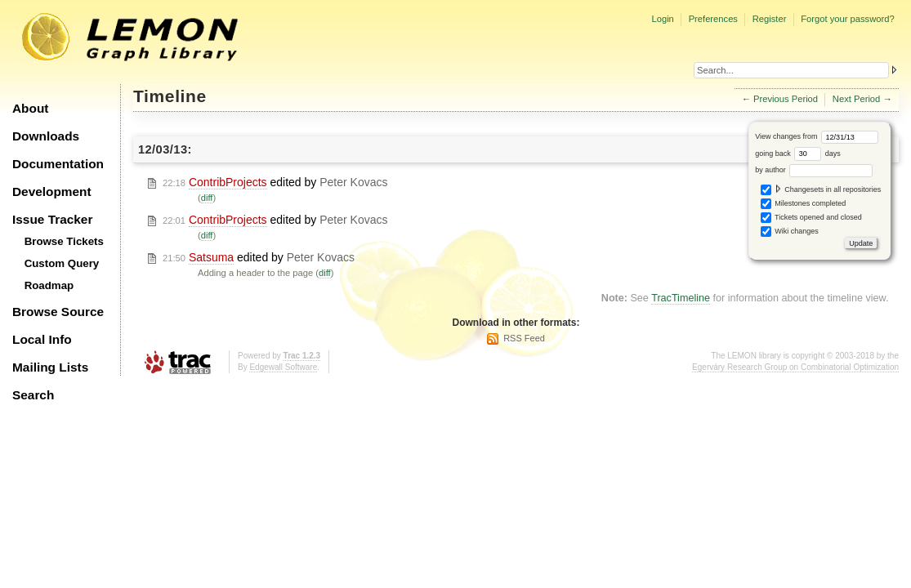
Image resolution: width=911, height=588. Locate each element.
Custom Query (62, 263)
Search (33, 395)
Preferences (713, 19)
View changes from (817, 136)
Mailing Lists (50, 367)
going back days (798, 154)
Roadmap (49, 285)
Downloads (46, 136)
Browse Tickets (64, 241)
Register (770, 19)
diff (207, 198)
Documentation (58, 164)
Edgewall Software (283, 367)
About (30, 108)
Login (662, 19)
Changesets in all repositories (821, 190)
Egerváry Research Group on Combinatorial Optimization (795, 367)
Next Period (856, 99)
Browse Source (58, 312)
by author (814, 170)
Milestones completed (804, 204)
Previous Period (786, 99)
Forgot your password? (847, 19)
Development (52, 192)
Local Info (42, 339)
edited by (275, 183)
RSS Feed (524, 338)
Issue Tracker (52, 219)
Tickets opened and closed (811, 218)
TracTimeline (681, 298)
